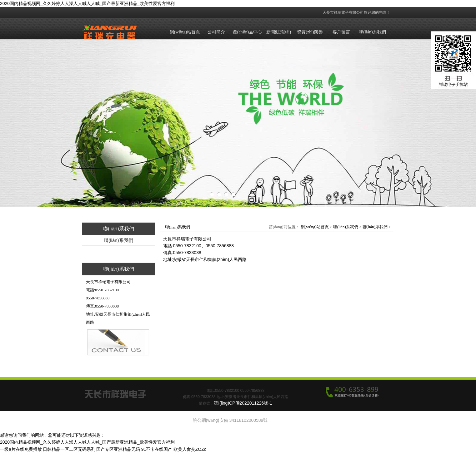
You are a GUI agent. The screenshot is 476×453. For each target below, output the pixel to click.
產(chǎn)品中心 (248, 32)
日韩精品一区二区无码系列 (69, 449)
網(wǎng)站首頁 (185, 32)
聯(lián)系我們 (372, 32)
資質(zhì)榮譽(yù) (310, 38)
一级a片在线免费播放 (21, 449)
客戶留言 (341, 32)
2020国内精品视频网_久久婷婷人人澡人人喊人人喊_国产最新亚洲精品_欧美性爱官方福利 (87, 3)
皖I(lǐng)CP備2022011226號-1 (243, 403)
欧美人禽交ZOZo (190, 449)
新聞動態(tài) (279, 32)
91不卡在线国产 (157, 449)
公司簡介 (216, 32)
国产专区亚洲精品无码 (118, 449)
